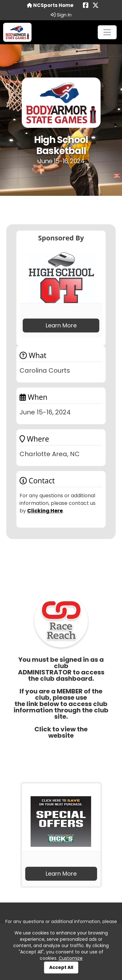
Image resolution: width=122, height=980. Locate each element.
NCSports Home (50, 5)
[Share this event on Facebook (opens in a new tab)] (86, 6)
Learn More (61, 325)
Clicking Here (45, 511)
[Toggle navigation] (107, 32)
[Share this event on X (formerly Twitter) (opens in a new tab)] (96, 6)
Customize (71, 958)
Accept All (61, 967)
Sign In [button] (61, 15)
